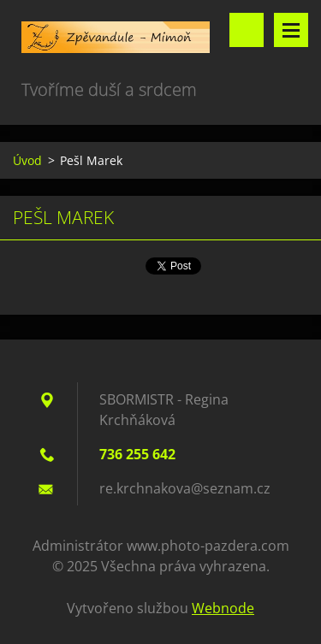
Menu (291, 30)
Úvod (27, 160)
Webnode (223, 608)
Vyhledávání (247, 30)
